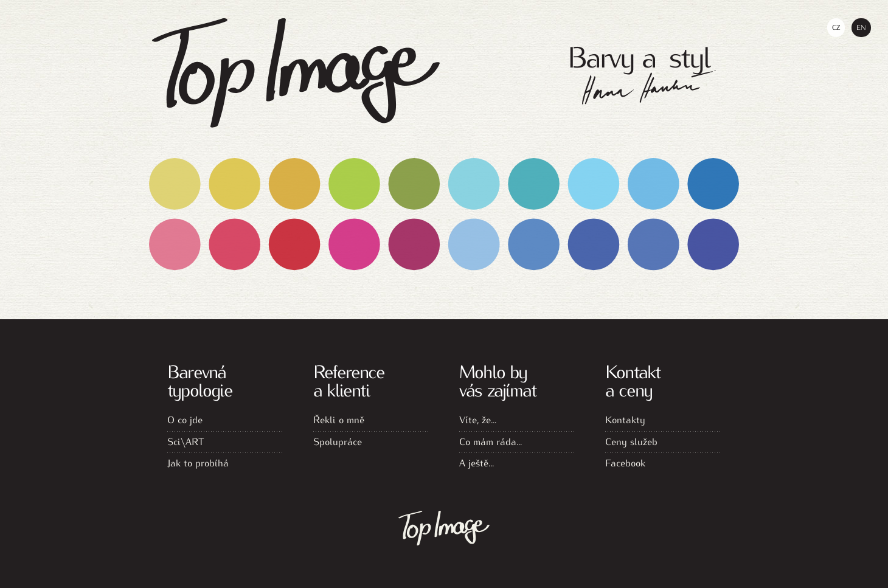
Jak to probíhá (198, 462)
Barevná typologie (200, 380)
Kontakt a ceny (633, 380)
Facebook (625, 462)
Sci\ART (186, 441)
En (861, 27)
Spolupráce (338, 441)
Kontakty (625, 419)
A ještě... (477, 462)
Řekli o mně (339, 419)
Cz (836, 27)
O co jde (185, 419)
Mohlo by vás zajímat (498, 380)
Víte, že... (478, 419)
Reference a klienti (349, 380)
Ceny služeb (631, 441)
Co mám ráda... (491, 441)
